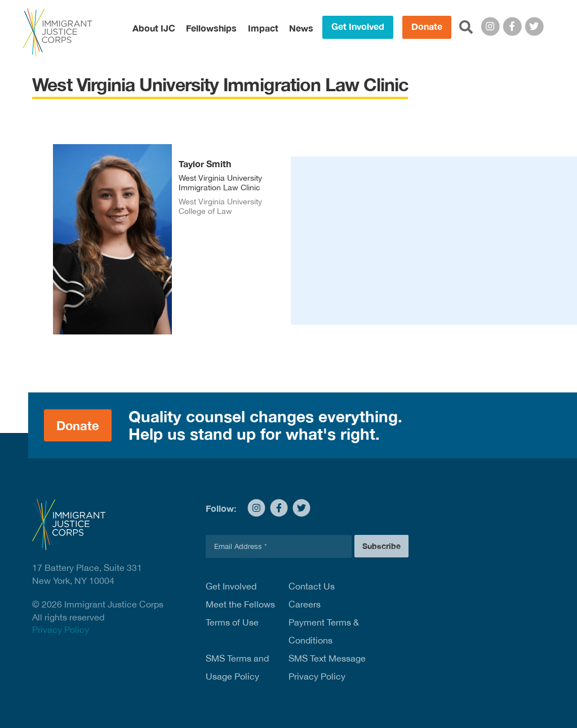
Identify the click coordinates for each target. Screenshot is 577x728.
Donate (427, 26)
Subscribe (381, 546)
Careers (305, 604)
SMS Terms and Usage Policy (237, 667)
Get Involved (358, 26)
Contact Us (312, 586)
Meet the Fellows (240, 604)
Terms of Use (232, 622)
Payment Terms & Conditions (324, 631)
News (301, 28)
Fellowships (211, 28)
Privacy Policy (61, 629)
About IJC (154, 28)
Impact (263, 28)
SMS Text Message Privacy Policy (327, 667)
